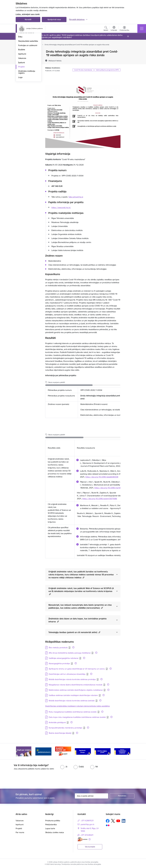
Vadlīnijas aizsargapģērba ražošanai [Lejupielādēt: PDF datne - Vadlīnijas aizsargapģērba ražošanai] (64, 658)
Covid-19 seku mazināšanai (83, 70)
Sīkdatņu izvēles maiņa (55, 832)
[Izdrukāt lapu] (127, 51)
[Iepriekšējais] (20, 751)
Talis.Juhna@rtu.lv (76, 197)
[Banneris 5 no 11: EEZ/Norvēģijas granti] (103, 751)
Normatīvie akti (24, 65)
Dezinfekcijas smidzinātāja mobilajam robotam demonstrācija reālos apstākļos (78, 706)
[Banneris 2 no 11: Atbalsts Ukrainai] (43, 751)
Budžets (22, 86)
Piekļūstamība (51, 825)
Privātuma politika (53, 821)
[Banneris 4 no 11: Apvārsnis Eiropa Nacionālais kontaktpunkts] (83, 751)
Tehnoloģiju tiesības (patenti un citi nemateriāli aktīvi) (74, 632)
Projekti (21, 103)
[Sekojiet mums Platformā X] (113, 821)
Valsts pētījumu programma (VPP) (107, 70)
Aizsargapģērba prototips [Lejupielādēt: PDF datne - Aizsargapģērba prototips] (59, 663)
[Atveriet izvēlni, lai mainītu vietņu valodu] (114, 29)
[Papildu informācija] (73, 647)
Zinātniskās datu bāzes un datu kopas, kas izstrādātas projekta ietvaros (78, 620)
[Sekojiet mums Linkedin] (124, 821)
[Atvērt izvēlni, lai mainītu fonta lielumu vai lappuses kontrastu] (124, 29)
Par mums (20, 832)
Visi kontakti (90, 847)
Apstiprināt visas (54, 19)
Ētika (20, 73)
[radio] (64, 767)
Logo (20, 114)
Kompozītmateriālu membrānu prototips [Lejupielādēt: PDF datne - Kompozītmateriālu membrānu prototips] (65, 728)
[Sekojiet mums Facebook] (108, 821)
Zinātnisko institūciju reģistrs (27, 108)
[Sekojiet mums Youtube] (118, 821)
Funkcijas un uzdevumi (28, 82)
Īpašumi (22, 99)
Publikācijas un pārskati (28, 60)
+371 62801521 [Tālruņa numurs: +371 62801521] (87, 821)
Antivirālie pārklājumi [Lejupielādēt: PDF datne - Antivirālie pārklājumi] (57, 722)
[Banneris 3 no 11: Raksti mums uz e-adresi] (63, 751)
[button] (83, 577)
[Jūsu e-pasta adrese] (91, 796)
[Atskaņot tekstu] (55, 61)
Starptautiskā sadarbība (28, 77)
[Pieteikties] (122, 796)
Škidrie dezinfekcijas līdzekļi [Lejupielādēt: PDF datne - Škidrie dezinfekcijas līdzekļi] (60, 733)
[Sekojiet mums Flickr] (108, 825)
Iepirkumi (22, 90)
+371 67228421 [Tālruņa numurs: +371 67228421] (87, 835)
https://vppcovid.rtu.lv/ (61, 207)
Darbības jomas (25, 56)
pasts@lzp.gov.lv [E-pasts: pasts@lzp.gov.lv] (87, 824)
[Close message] (128, 36)
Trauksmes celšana (26, 69)
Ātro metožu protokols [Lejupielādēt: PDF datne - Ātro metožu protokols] (58, 648)
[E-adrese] (82, 839)
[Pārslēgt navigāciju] (142, 29)
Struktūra (22, 52)
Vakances (22, 95)
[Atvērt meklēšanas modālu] (106, 29)
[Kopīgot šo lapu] (127, 57)
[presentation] (21, 780)
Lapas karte (50, 828)
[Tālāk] (126, 751)
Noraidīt (28, 19)
